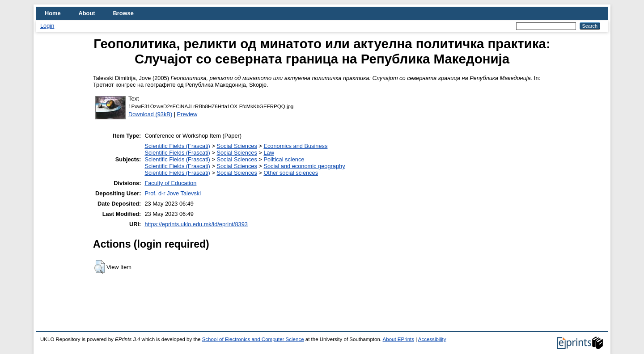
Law (269, 153)
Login (47, 26)
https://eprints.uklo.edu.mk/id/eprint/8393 (196, 224)
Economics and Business (295, 146)
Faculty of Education (170, 183)
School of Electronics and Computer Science (253, 339)
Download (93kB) (150, 114)
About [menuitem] (87, 13)
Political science (284, 159)
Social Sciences (237, 146)
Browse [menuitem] (123, 13)
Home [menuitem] (53, 13)
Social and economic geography (304, 166)
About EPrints (398, 339)
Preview (187, 114)
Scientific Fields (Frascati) (177, 146)
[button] (100, 267)
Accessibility (432, 339)
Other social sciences (291, 173)
